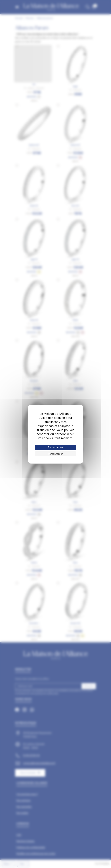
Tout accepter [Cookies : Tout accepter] (55, 447)
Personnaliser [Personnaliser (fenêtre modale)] (55, 454)
